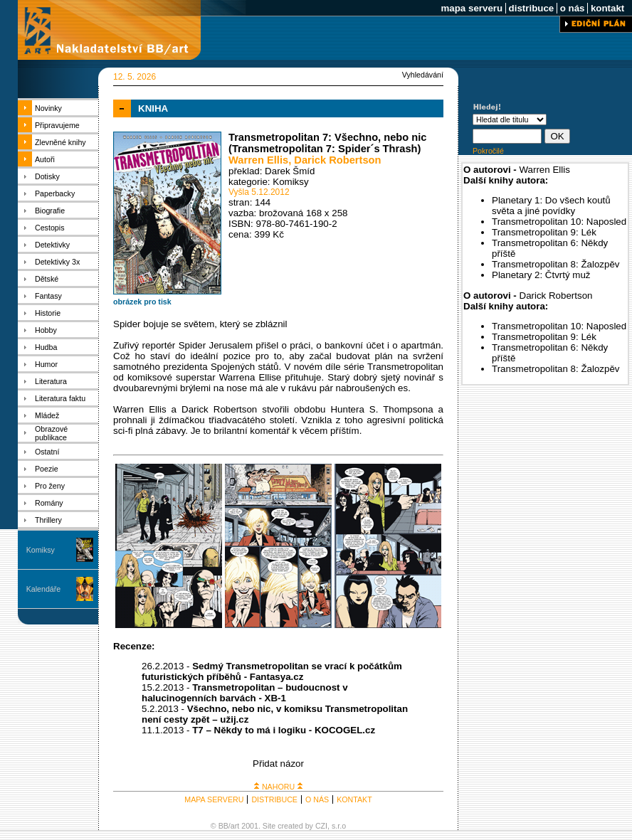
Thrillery (48, 520)
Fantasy (48, 296)
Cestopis (49, 228)
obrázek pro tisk (142, 302)
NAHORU (278, 787)
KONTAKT (354, 799)
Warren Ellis (258, 160)
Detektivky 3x (57, 262)
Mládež (47, 415)
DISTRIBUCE (274, 799)
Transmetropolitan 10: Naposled (559, 222)
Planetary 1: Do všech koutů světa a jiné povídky (551, 206)
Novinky (48, 108)
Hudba (46, 347)
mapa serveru (472, 8)
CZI (321, 826)
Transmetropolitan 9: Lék (544, 232)
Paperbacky (55, 193)
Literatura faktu (60, 398)
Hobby (46, 330)
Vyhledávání (423, 75)
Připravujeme (57, 125)
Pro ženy (50, 486)
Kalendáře (44, 589)
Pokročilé (488, 151)
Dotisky (47, 176)
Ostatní (47, 452)
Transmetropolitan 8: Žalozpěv (556, 264)
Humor (46, 364)
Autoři (45, 159)
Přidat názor (278, 764)
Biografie (50, 211)
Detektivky (52, 245)
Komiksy (41, 550)
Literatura (51, 381)
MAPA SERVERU (214, 799)
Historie (48, 313)
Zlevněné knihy (60, 142)
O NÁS (317, 799)
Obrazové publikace (51, 433)
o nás (572, 8)
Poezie (47, 469)
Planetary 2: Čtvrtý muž (541, 275)
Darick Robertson (337, 160)
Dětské (47, 279)
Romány (49, 503)
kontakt (607, 8)
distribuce (531, 8)
